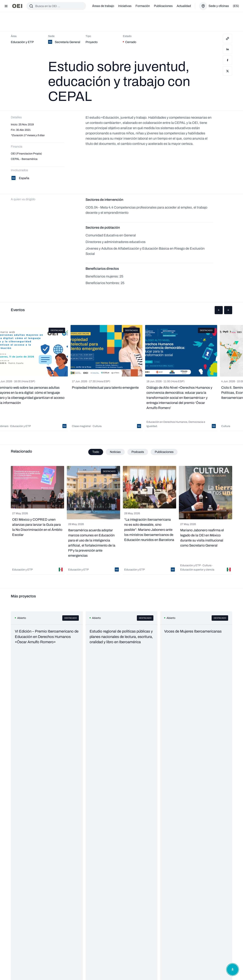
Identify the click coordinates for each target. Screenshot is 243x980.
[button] (219, 310)
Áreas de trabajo (103, 6)
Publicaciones (163, 6)
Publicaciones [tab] (164, 452)
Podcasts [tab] (138, 452)
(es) (236, 6)
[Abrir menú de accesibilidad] (233, 970)
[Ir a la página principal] (17, 6)
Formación (143, 6)
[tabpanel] (122, 520)
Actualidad (184, 6)
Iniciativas (125, 6)
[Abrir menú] (6, 6)
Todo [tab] (96, 452)
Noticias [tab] (115, 452)
